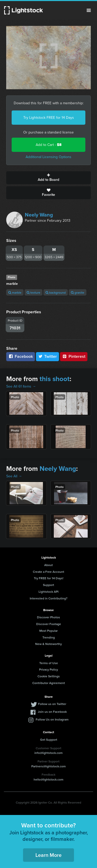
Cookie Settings (49, 676)
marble (15, 292)
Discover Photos (48, 617)
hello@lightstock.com (48, 779)
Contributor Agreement (49, 683)
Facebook (21, 356)
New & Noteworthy (48, 644)
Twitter (48, 356)
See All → (14, 476)
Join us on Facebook (52, 712)
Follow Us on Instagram (52, 719)
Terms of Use (49, 663)
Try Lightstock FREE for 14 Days (49, 118)
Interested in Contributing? (49, 598)
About (48, 565)
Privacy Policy (48, 669)
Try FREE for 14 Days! (49, 578)
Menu (89, 10)
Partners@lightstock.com (48, 766)
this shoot (55, 379)
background (56, 292)
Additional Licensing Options (48, 157)
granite (78, 292)
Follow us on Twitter (52, 704)
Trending (49, 637)
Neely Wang (39, 215)
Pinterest (74, 356)
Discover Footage (49, 624)
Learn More (48, 855)
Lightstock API (48, 592)
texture (33, 292)
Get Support (49, 740)
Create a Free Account (48, 572)
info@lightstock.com (48, 753)
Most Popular (48, 631)
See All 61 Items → (21, 386)
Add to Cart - (49, 145)
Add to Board (48, 178)
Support (48, 585)
